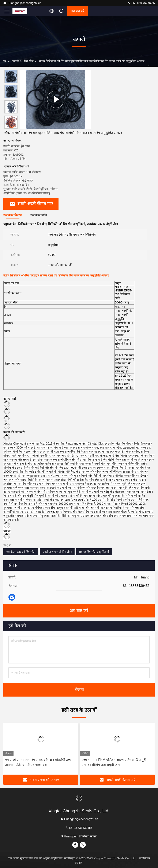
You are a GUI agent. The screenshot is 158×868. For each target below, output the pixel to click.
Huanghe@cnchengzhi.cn (22, 3)
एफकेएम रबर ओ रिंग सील (21, 552)
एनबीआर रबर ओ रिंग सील (57, 552)
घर (5, 61)
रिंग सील (29, 61)
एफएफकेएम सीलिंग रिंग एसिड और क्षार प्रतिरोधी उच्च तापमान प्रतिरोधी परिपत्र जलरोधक (38, 762)
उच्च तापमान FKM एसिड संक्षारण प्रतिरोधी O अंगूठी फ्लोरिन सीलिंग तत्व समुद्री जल (114, 762)
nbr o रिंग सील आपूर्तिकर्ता (94, 552)
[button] (12, 127)
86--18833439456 (141, 3)
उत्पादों (15, 61)
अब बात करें (78, 11)
